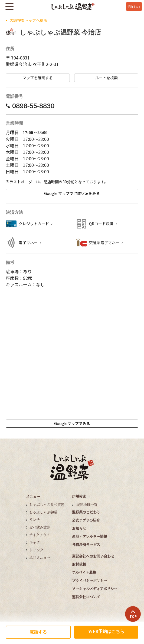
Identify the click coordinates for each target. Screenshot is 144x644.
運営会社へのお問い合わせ (93, 556)
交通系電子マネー (104, 243)
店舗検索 (79, 496)
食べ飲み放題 (40, 527)
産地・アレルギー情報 (89, 536)
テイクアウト (40, 535)
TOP (133, 614)
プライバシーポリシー (90, 580)
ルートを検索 (106, 78)
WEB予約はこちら (106, 631)
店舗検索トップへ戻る (28, 20)
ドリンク (36, 550)
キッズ (35, 542)
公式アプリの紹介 (86, 520)
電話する (38, 632)
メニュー (33, 496)
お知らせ (79, 528)
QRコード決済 (101, 224)
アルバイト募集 (84, 572)
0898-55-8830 (30, 106)
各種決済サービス (86, 544)
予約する (134, 7)
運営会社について (86, 597)
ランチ (35, 519)
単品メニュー (40, 557)
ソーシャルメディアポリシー (95, 588)
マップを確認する (38, 78)
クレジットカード (34, 224)
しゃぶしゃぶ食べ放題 (47, 504)
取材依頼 (79, 564)
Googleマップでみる (72, 424)
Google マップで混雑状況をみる (72, 193)
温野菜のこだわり (86, 512)
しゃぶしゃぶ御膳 (43, 512)
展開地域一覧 (87, 504)
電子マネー (28, 243)
